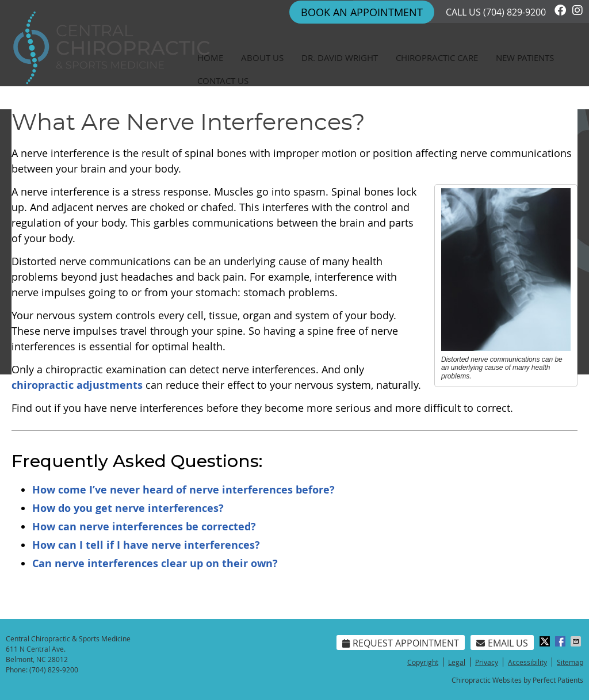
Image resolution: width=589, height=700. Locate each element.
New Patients (525, 58)
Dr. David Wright (340, 58)
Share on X (546, 641)
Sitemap (570, 662)
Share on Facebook (561, 641)
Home (210, 58)
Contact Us (223, 81)
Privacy (487, 662)
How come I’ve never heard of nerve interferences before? (183, 490)
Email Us (502, 643)
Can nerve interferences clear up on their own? (155, 563)
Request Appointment (401, 643)
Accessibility (527, 662)
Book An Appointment (362, 12)
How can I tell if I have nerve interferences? (146, 545)
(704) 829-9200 (515, 12)
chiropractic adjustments (77, 385)
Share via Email (577, 641)
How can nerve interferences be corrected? (144, 527)
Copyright (423, 662)
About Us (262, 58)
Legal (457, 662)
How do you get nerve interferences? (128, 508)
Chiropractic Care (437, 58)
